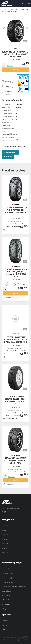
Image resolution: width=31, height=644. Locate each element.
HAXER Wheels (6, 591)
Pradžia (4, 10)
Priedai (4, 557)
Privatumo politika (7, 582)
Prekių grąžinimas (7, 573)
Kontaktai (5, 621)
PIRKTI (15, 70)
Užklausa (8, 157)
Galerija (4, 609)
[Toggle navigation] (29, 4)
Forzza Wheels (6, 596)
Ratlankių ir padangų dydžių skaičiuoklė (14, 587)
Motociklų (5, 553)
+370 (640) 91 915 (10, 152)
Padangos (5, 535)
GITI (15, 48)
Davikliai (4, 530)
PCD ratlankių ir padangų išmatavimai (13, 600)
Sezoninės (5, 544)
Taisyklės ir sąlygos (8, 578)
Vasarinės (5, 539)
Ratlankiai (5, 526)
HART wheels (6, 604)
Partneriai (5, 630)
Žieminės (4, 548)
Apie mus (5, 625)
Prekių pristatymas (8, 569)
